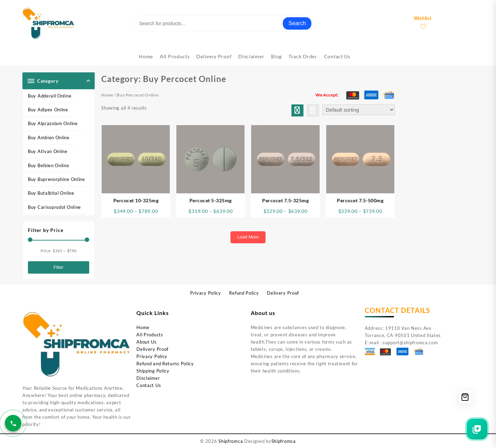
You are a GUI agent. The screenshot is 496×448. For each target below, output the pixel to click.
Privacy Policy (152, 356)
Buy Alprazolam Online (53, 123)
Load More (248, 237)
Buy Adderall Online (50, 96)
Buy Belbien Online (49, 165)
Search (297, 23)
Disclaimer (148, 378)
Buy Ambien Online (49, 138)
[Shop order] (359, 110)
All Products (150, 335)
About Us (147, 342)
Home (107, 95)
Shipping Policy (153, 371)
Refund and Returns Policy (165, 364)
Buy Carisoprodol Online (54, 207)
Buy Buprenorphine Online (56, 179)
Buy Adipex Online (48, 110)
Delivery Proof (152, 349)
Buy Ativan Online (48, 151)
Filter (58, 267)
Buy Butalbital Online (51, 193)
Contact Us (149, 385)
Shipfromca (231, 441)
